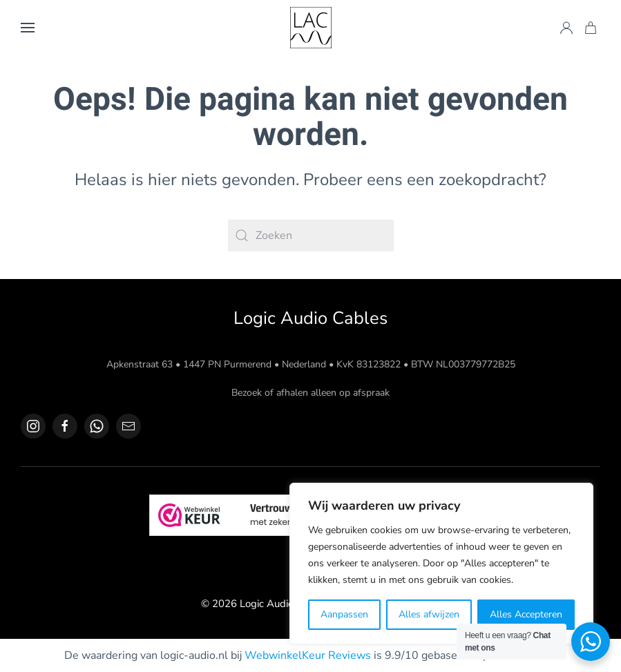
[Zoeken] (311, 236)
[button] (28, 28)
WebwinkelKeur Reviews (308, 655)
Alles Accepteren (526, 614)
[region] (441, 564)
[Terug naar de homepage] (311, 28)
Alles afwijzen (429, 614)
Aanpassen (344, 614)
